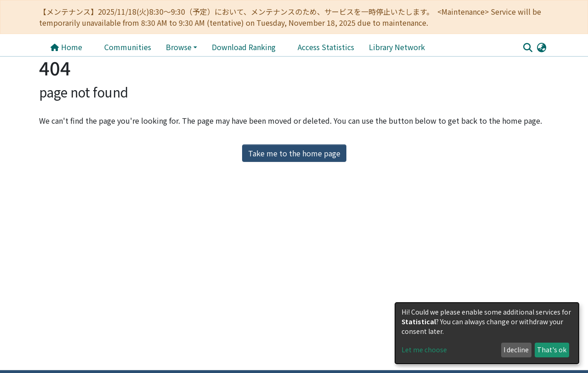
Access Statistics (326, 47)
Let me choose (424, 350)
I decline (516, 350)
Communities (128, 47)
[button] (541, 47)
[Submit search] (528, 47)
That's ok (552, 350)
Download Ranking (244, 47)
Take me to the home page (294, 153)
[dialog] (487, 333)
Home (66, 47)
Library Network (397, 47)
